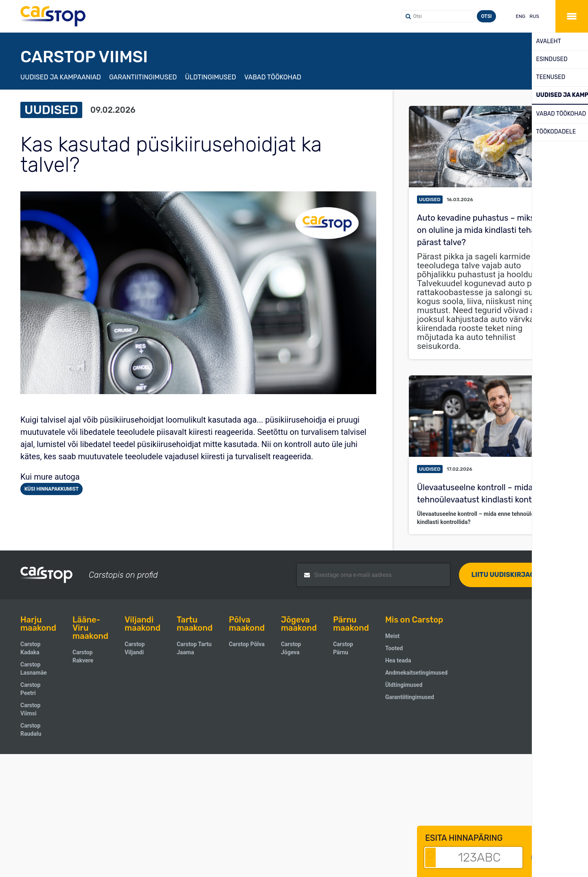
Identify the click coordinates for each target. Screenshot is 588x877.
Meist (392, 636)
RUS (534, 16)
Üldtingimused (211, 77)
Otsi (486, 16)
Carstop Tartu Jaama (194, 648)
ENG (521, 16)
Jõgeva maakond (299, 624)
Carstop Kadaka (30, 648)
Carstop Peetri (30, 689)
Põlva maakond (247, 624)
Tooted (394, 648)
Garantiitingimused (143, 77)
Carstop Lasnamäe (34, 669)
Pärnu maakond (351, 624)
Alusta (556, 857)
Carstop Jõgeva (291, 648)
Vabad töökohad (273, 77)
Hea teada (398, 660)
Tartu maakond (195, 624)
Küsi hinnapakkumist (52, 489)
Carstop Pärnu (343, 648)
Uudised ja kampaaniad (61, 77)
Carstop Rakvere (83, 656)
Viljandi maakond (143, 624)
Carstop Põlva (247, 644)
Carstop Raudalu (31, 730)
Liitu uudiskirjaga (505, 575)
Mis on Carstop (414, 620)
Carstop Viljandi (135, 648)
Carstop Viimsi (30, 709)
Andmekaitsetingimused (416, 673)
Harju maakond (38, 624)
